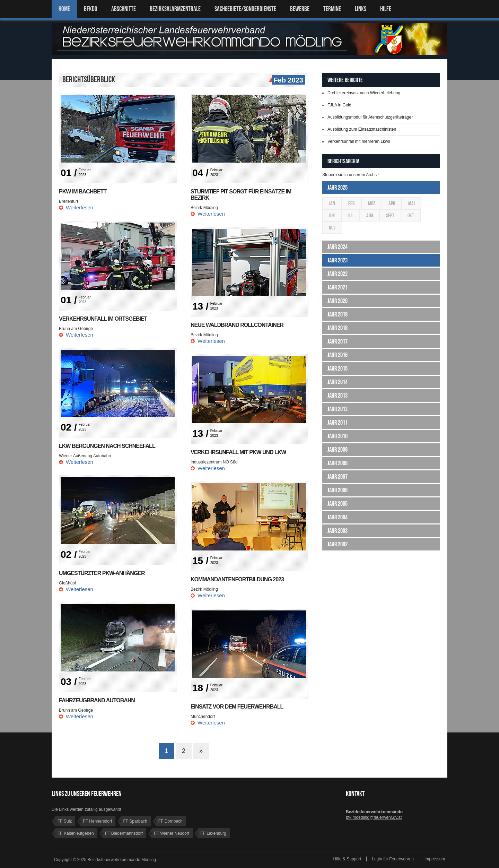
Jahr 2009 (338, 450)
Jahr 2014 (338, 382)
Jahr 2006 (338, 490)
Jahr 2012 (338, 409)
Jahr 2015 (338, 368)
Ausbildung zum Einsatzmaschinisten (362, 129)
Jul (351, 215)
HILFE (386, 9)
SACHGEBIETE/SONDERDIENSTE (245, 9)
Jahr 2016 (338, 355)
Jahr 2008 (338, 463)
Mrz (372, 203)
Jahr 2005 (338, 504)
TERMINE (332, 9)
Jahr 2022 (338, 274)
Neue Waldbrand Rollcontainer (237, 325)
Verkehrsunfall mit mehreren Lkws (359, 141)
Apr (392, 203)
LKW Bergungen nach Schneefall (107, 446)
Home (64, 9)
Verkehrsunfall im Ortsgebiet (103, 319)
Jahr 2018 (338, 328)
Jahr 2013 (338, 396)
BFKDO (91, 9)
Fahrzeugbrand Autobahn (97, 700)
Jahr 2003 (338, 531)
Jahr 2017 (338, 341)
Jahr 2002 (338, 544)
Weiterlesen (80, 207)
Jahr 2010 (338, 436)
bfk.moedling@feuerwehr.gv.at (374, 817)
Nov (332, 228)
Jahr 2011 (338, 423)
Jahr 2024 (338, 247)
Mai (412, 203)
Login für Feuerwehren (393, 859)
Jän (332, 203)
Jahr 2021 (338, 287)
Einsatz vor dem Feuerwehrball (237, 707)
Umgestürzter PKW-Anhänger (102, 573)
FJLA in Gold (339, 105)
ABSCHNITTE (124, 9)
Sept (390, 215)
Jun (332, 215)
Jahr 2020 (338, 301)
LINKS (361, 9)
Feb (352, 203)
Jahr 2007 (338, 477)
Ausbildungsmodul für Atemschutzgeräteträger (370, 117)
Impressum (435, 859)
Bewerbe (300, 9)
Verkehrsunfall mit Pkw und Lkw (238, 452)
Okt (411, 215)
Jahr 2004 (338, 517)
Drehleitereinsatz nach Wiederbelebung (364, 93)
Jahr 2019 (338, 314)
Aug (370, 215)
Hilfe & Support (347, 859)
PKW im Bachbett (83, 192)
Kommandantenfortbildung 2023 (237, 579)
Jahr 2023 (338, 260)
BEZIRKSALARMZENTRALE (175, 9)
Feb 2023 (287, 80)
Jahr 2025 (338, 188)
